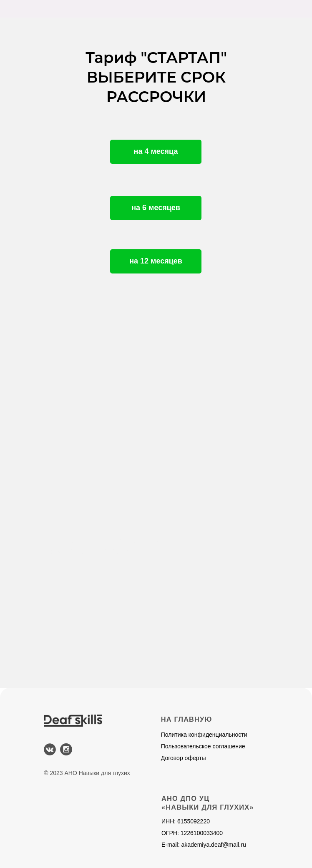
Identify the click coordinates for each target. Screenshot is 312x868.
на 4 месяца (156, 151)
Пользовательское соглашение (203, 746)
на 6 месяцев (156, 208)
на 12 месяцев (156, 261)
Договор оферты (184, 758)
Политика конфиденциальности (204, 735)
